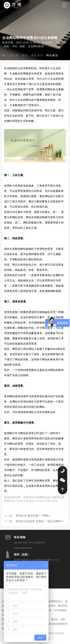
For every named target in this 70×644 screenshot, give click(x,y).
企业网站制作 (36, 46)
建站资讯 (37, 55)
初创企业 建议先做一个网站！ (34, 516)
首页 (25, 55)
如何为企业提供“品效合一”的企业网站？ (40, 521)
